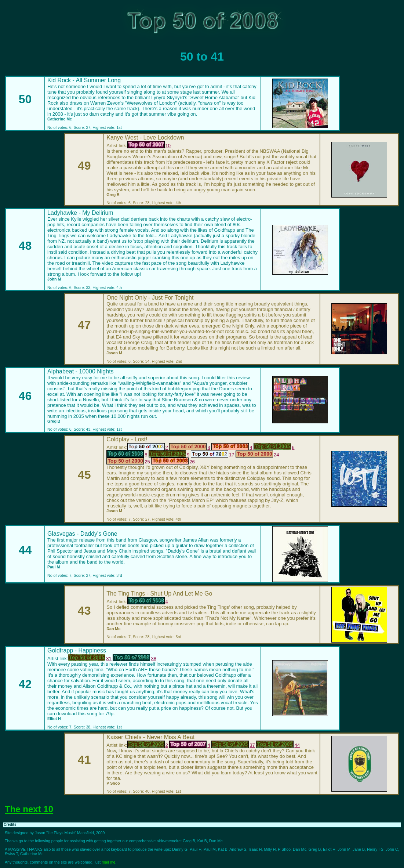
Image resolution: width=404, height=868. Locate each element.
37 (233, 745)
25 (128, 462)
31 (90, 659)
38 (134, 659)
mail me (108, 862)
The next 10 (29, 809)
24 (257, 455)
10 (149, 146)
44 (278, 745)
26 (173, 462)
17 (212, 455)
